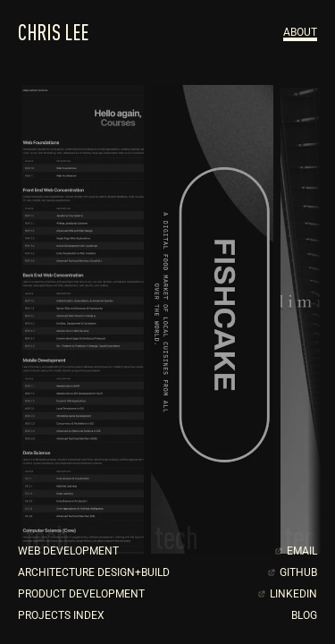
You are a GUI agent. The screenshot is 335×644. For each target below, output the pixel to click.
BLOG (304, 615)
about (300, 32)
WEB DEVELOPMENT (68, 551)
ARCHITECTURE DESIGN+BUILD (94, 572)
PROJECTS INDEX (61, 615)
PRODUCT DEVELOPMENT (81, 594)
